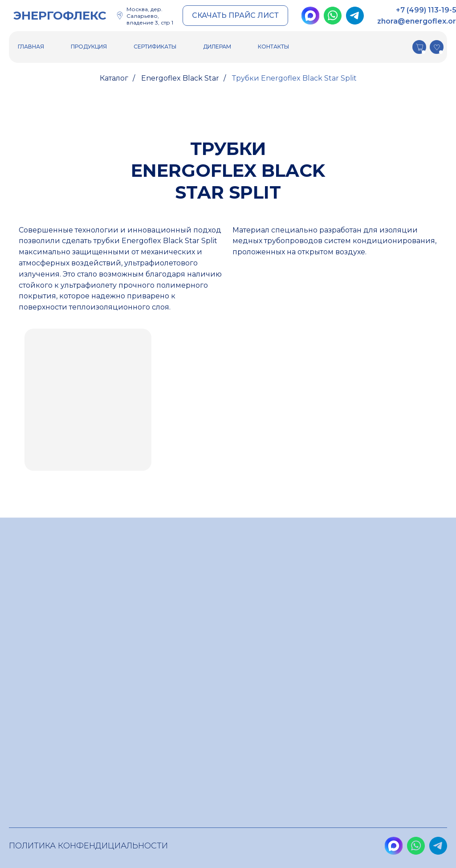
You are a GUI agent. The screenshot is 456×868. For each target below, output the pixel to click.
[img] (310, 16)
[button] (235, 16)
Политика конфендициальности (88, 846)
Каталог (114, 78)
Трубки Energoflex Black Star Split (294, 78)
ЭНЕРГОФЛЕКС (60, 16)
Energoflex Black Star (180, 78)
